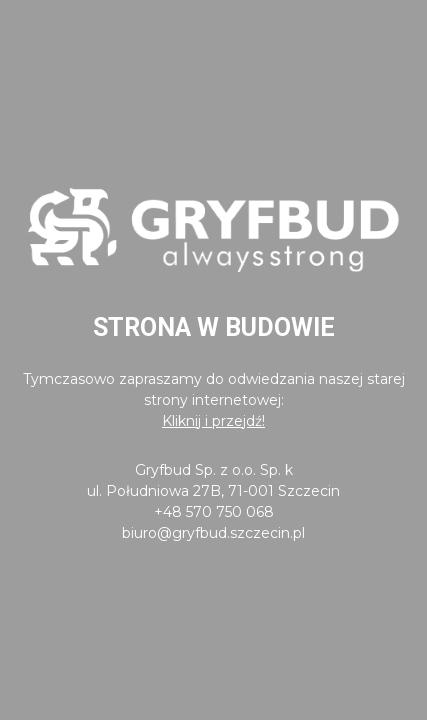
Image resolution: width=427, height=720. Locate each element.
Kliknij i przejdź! (213, 421)
